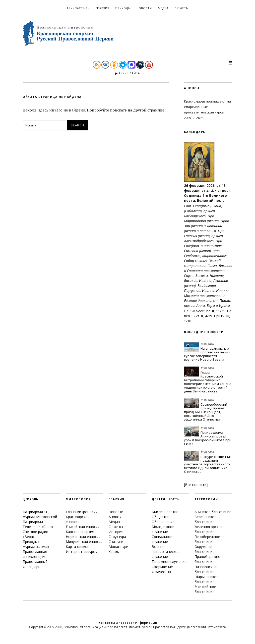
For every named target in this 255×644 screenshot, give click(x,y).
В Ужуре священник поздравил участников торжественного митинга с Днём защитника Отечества (208, 464)
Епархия (102, 8)
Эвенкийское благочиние (205, 589)
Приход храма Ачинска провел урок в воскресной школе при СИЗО (208, 438)
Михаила (191, 295)
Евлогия (191, 236)
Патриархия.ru (35, 512)
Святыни (116, 542)
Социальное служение (162, 539)
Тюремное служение (169, 562)
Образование (163, 522)
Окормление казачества (162, 569)
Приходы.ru (32, 542)
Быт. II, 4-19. (203, 316)
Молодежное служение (163, 529)
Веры (211, 305)
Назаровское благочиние (206, 569)
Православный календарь (35, 564)
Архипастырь (78, 8)
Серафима (201, 206)
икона (216, 206)
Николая (217, 276)
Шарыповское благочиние (206, 579)
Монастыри (118, 547)
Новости (144, 8)
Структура (117, 537)
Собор (189, 261)
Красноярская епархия (78, 519)
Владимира (207, 286)
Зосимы (202, 276)
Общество (161, 517)
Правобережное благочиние (208, 559)
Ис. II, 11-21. (216, 311)
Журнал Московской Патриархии (40, 519)
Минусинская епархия (84, 542)
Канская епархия (80, 532)
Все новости (196, 485)
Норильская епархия (83, 537)
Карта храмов (78, 547)
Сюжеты (182, 8)
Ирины (224, 305)
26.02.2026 (207, 344)
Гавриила (195, 271)
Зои (187, 226)
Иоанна (205, 281)
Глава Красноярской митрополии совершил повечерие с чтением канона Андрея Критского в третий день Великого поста (208, 382)
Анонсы (115, 517)
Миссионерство (165, 512)
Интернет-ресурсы (82, 552)
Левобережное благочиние (207, 539)
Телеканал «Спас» (38, 527)
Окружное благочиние (204, 549)
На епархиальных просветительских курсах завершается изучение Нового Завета (207, 354)
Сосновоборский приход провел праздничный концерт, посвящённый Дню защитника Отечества (206, 412)
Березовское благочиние (205, 519)
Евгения (190, 300)
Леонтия (221, 281)
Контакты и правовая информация (128, 623)
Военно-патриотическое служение (166, 552)
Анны (201, 305)
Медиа (163, 8)
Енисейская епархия (83, 527)
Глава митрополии (82, 512)
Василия (225, 266)
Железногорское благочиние (209, 529)
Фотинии (214, 226)
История (116, 532)
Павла (225, 300)
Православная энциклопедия (35, 554)
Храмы (114, 552)
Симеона (191, 251)
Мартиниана (195, 221)
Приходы (123, 8)
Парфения (192, 291)
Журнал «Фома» (36, 547)
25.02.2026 (207, 368)
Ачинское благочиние (213, 512)
